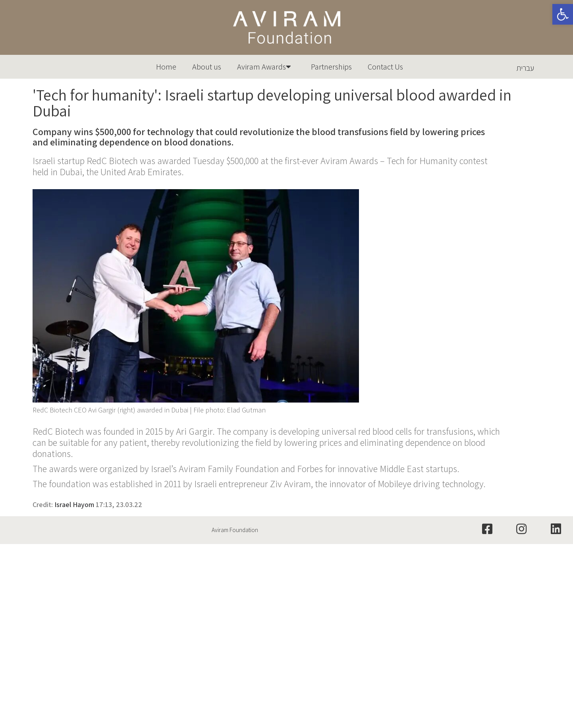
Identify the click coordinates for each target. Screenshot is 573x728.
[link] (563, 14)
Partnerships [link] (331, 67)
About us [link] (207, 67)
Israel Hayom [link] (74, 504)
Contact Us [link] (385, 67)
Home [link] (166, 67)
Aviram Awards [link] (266, 67)
